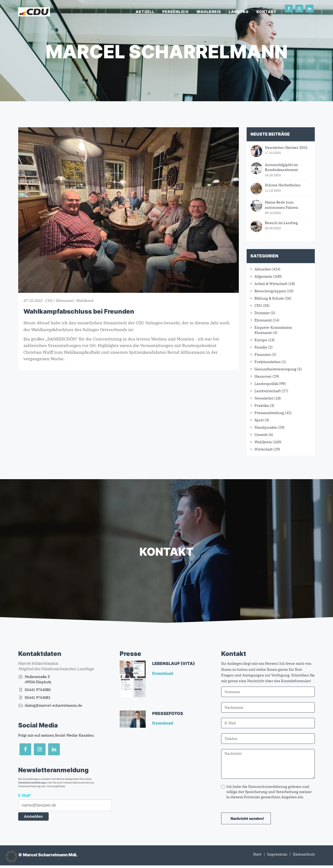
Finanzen (263, 354)
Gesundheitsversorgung (275, 369)
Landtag (239, 12)
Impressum (277, 854)
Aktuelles (263, 269)
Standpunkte (266, 427)
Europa (261, 340)
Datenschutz (304, 854)
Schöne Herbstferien (283, 185)
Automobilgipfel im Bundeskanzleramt (281, 167)
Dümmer (262, 313)
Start (257, 854)
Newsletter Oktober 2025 (286, 148)
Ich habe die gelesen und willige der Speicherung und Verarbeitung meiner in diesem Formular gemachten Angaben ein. (266, 792)
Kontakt (267, 12)
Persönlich (175, 12)
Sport (259, 420)
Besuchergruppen (270, 291)
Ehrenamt (263, 320)
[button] (11, 857)
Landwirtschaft (268, 391)
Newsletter (264, 398)
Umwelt (261, 435)
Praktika (262, 406)
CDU (258, 306)
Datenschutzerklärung (31, 783)
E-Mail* (25, 796)
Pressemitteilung (269, 413)
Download (163, 673)
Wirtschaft (264, 449)
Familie (261, 347)
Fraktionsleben (268, 362)
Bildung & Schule (269, 298)
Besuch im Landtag (281, 223)
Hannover (263, 376)
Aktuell (145, 12)
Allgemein (263, 276)
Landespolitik (266, 384)
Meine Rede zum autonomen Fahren (281, 205)
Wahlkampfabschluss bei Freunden (79, 311)
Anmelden (33, 816)
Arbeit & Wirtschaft (271, 284)
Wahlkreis (209, 12)
